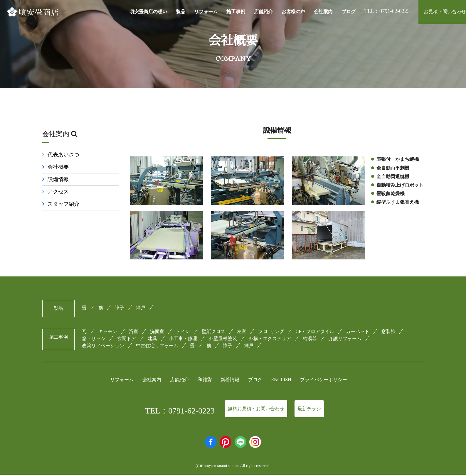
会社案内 (323, 12)
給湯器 (310, 340)
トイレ (183, 333)
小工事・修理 (183, 340)
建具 (152, 340)
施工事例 (236, 12)
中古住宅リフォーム (157, 347)
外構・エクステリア (270, 340)
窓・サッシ (94, 340)
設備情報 (58, 180)
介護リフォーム (345, 340)
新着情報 (230, 381)
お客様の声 (293, 12)
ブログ (349, 12)
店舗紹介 (263, 12)
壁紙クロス (213, 333)
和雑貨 (205, 381)
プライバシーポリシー (324, 381)
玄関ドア (127, 340)
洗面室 (157, 333)
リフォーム (206, 12)
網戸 (141, 309)
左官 (242, 333)
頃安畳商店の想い (148, 12)
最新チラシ (309, 410)
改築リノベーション (103, 347)
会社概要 (58, 168)
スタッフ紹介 (63, 205)
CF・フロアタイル (315, 333)
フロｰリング (271, 333)
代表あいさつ (63, 155)
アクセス (58, 193)
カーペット (358, 333)
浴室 (134, 333)
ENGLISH (281, 381)
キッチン (108, 333)
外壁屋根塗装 (223, 340)
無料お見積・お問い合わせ (256, 410)
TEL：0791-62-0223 (180, 412)
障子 (120, 309)
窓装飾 (388, 333)
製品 (181, 12)
